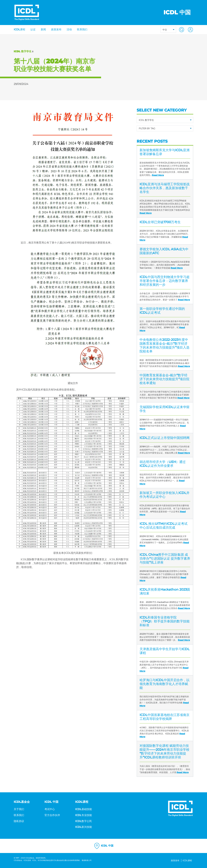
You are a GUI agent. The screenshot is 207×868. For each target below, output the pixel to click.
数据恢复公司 (87, 860)
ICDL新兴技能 (84, 827)
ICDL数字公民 (84, 821)
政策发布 (56, 29)
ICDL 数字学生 (23, 51)
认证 (33, 29)
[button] (181, 29)
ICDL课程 (19, 29)
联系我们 (82, 29)
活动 (69, 29)
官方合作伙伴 (52, 815)
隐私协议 (19, 821)
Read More (158, 175)
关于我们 (19, 809)
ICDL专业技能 (84, 815)
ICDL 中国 (103, 846)
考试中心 (50, 809)
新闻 (43, 29)
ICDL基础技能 (84, 809)
